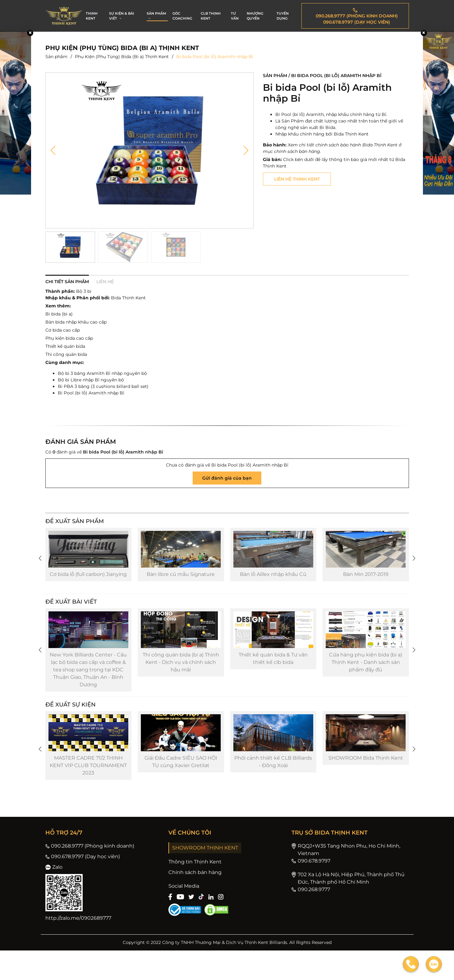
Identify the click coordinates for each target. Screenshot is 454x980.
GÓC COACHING (182, 16)
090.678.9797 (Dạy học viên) (83, 886)
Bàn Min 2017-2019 (366, 584)
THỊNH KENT (92, 16)
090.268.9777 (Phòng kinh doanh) (90, 875)
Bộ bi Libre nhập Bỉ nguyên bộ (91, 380)
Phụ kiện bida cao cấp (69, 338)
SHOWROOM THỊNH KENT (205, 877)
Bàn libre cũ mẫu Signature (181, 584)
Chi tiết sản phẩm (67, 282)
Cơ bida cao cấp (63, 330)
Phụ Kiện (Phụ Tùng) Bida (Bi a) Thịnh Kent (122, 57)
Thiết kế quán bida (65, 346)
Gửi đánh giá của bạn (227, 478)
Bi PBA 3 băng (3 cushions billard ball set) (103, 386)
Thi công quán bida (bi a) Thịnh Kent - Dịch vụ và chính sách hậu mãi (181, 682)
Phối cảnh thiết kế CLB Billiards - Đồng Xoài (273, 791)
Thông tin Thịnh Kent (195, 891)
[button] (53, 150)
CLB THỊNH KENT (211, 16)
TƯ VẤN (235, 16)
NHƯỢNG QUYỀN (255, 16)
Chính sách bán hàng (195, 902)
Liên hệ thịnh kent (297, 179)
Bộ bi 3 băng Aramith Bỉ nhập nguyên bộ (102, 373)
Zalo (54, 897)
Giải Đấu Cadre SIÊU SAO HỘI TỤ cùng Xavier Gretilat (181, 791)
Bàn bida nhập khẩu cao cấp (76, 322)
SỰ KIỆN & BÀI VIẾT (122, 16)
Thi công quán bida (66, 354)
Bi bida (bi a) (59, 314)
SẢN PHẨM (156, 16)
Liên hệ (105, 282)
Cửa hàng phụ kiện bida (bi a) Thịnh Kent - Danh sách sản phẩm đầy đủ (366, 682)
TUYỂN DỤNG (283, 16)
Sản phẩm (56, 57)
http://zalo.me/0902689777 (78, 948)
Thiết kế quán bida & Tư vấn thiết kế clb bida (273, 678)
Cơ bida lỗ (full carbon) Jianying (88, 584)
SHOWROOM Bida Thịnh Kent (366, 787)
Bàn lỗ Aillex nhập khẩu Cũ (273, 584)
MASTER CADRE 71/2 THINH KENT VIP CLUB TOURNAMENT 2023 (88, 795)
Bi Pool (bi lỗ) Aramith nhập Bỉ (91, 393)
